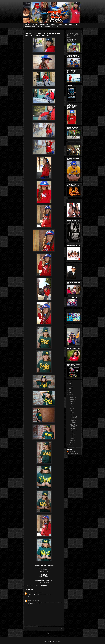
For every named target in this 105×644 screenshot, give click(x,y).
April (71, 410)
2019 (70, 387)
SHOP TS (27, 24)
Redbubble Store (44, 24)
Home (57, 27)
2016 (70, 392)
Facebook (60, 24)
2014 (70, 396)
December (72, 398)
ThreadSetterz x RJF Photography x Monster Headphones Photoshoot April (74, 35)
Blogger (59, 641)
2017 (70, 391)
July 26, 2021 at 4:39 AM (35, 600)
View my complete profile (73, 453)
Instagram (53, 24)
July (71, 405)
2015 (70, 394)
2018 (70, 389)
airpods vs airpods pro (36, 603)
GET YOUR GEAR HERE (44, 583)
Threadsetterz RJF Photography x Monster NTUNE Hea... (74, 421)
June (71, 407)
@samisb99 (45, 572)
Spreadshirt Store (49, 27)
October (72, 401)
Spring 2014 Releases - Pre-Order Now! (73, 425)
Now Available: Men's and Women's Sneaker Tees (73, 436)
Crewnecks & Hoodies (30, 27)
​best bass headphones (46, 595)
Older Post (61, 629)
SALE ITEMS (35, 24)
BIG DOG (30, 593)
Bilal (29, 600)
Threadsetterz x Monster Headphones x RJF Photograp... (73, 431)
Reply (29, 596)
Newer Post (27, 629)
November (72, 400)
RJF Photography (47, 568)
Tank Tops (40, 27)
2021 (70, 383)
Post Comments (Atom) (46, 633)
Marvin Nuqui (72, 451)
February (72, 440)
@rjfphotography (44, 569)
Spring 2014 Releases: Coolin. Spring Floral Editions (73, 416)
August (71, 403)
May (71, 409)
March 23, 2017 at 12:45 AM (37, 593)
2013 (70, 445)
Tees (76, 24)
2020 (70, 385)
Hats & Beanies (69, 24)
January (72, 442)
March (71, 412)
